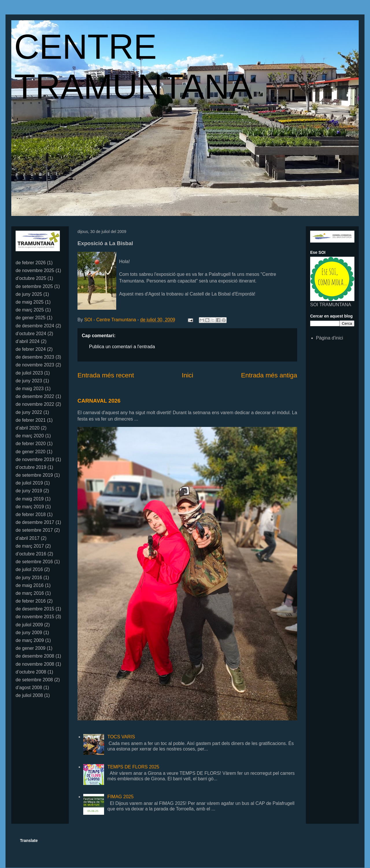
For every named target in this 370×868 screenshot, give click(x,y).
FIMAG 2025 (120, 797)
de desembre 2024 (35, 326)
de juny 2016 (29, 578)
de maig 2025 (30, 302)
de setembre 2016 (34, 562)
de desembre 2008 (35, 656)
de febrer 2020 (31, 444)
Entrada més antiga (269, 375)
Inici (188, 375)
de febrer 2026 (31, 263)
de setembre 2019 (34, 475)
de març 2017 (30, 546)
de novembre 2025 (35, 270)
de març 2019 (30, 507)
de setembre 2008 (34, 680)
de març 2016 (30, 593)
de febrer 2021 (31, 420)
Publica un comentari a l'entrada (122, 347)
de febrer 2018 (31, 514)
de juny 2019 (29, 491)
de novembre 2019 (35, 459)
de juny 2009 (29, 633)
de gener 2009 (30, 648)
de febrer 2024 (31, 349)
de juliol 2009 (29, 625)
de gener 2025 (30, 318)
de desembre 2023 (35, 357)
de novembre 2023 (35, 365)
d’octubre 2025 (31, 278)
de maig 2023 (30, 389)
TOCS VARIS (121, 737)
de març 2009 (30, 640)
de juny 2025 (29, 294)
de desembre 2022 (35, 396)
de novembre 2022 (35, 404)
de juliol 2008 (29, 695)
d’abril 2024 (28, 341)
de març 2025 (30, 310)
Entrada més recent (106, 375)
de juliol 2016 (29, 569)
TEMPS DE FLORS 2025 (133, 767)
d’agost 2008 (29, 688)
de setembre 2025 (34, 286)
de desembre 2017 (35, 522)
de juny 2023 (29, 381)
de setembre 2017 (34, 530)
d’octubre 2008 (31, 672)
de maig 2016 (30, 585)
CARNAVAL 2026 (99, 401)
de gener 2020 (30, 452)
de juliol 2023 (29, 373)
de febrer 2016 (31, 601)
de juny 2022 (29, 412)
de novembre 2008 (35, 664)
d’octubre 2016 (31, 554)
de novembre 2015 (35, 617)
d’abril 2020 (28, 428)
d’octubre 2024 (31, 334)
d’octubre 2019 (31, 467)
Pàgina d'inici (330, 338)
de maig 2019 (30, 499)
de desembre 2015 (35, 609)
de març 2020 (30, 436)
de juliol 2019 (29, 483)
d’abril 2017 (28, 538)
